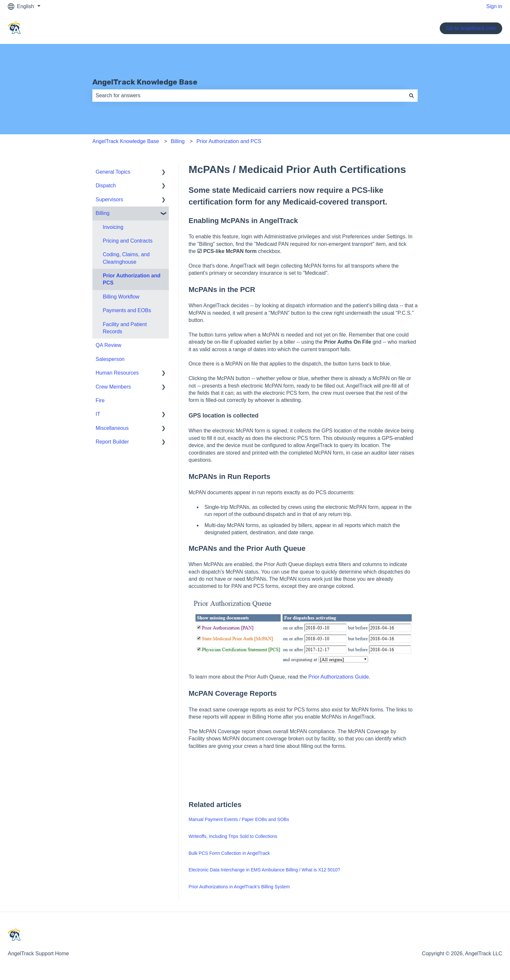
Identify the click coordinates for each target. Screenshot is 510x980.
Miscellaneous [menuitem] (112, 428)
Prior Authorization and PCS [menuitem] (132, 279)
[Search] (411, 96)
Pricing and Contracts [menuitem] (128, 241)
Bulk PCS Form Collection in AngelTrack (229, 853)
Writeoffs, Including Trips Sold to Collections (233, 836)
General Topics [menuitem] (113, 172)
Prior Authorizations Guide (339, 677)
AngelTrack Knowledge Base (145, 82)
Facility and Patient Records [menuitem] (125, 328)
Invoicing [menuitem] (113, 227)
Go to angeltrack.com (471, 28)
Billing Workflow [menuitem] (121, 297)
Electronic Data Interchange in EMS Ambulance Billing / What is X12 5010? (264, 870)
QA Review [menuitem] (108, 345)
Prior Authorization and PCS (229, 141)
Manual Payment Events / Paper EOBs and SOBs (239, 819)
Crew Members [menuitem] (113, 387)
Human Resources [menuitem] (117, 373)
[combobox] (249, 96)
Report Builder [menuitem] (112, 442)
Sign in (494, 6)
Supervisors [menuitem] (109, 199)
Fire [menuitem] (100, 400)
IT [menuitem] (98, 414)
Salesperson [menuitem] (110, 359)
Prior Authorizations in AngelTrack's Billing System (239, 887)
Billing (178, 141)
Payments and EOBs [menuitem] (127, 310)
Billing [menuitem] (103, 213)
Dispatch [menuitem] (106, 185)
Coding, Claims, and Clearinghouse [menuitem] (126, 258)
